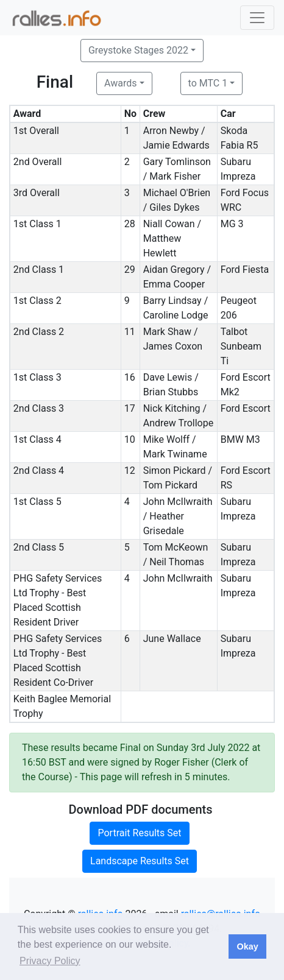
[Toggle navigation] (257, 18)
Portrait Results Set (139, 833)
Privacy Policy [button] (50, 961)
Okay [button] (247, 947)
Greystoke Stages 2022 (138, 50)
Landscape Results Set (140, 861)
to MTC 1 (208, 83)
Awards (120, 83)
